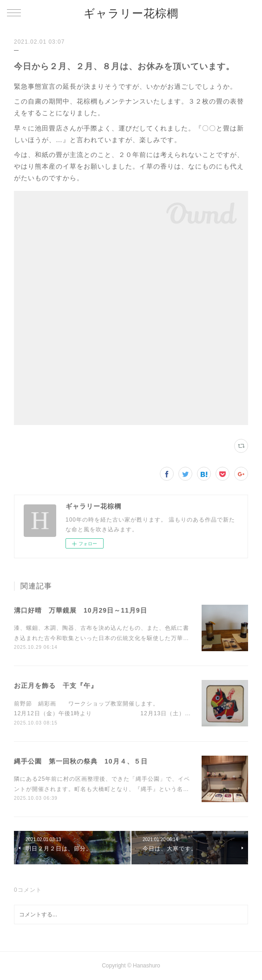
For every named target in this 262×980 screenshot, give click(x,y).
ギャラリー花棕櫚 (131, 13)
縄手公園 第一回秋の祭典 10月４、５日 (81, 761)
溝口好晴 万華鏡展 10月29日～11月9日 (81, 610)
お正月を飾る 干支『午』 (56, 686)
